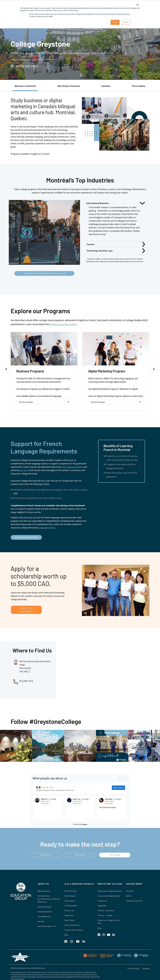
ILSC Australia (71, 891)
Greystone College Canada (109, 896)
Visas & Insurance (72, 925)
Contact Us (69, 910)
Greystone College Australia (109, 891)
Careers (41, 921)
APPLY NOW (115, 855)
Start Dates (70, 920)
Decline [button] (126, 22)
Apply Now (69, 915)
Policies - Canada (105, 915)
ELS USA (130, 891)
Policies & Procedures (74, 930)
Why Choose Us (44, 891)
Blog (66, 935)
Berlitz (129, 896)
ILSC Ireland (70, 901)
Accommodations (45, 912)
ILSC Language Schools (72, 467)
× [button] (137, 5)
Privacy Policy (133, 968)
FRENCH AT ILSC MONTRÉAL (26, 537)
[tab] (25, 87)
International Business (98, 203)
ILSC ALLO (24, 470)
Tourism (90, 244)
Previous (6, 369)
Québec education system (63, 324)
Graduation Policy (47, 528)
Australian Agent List (47, 926)
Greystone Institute (134, 901)
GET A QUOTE (80, 855)
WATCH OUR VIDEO (27, 66)
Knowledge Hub (44, 916)
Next (154, 369)
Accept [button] (115, 22)
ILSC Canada (70, 896)
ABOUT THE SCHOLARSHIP (26, 610)
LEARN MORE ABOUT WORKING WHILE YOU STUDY (44, 273)
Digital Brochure (44, 907)
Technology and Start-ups (99, 251)
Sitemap (146, 968)
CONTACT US (45, 855)
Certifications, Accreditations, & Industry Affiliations (49, 899)
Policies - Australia (106, 910)
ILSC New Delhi (71, 906)
